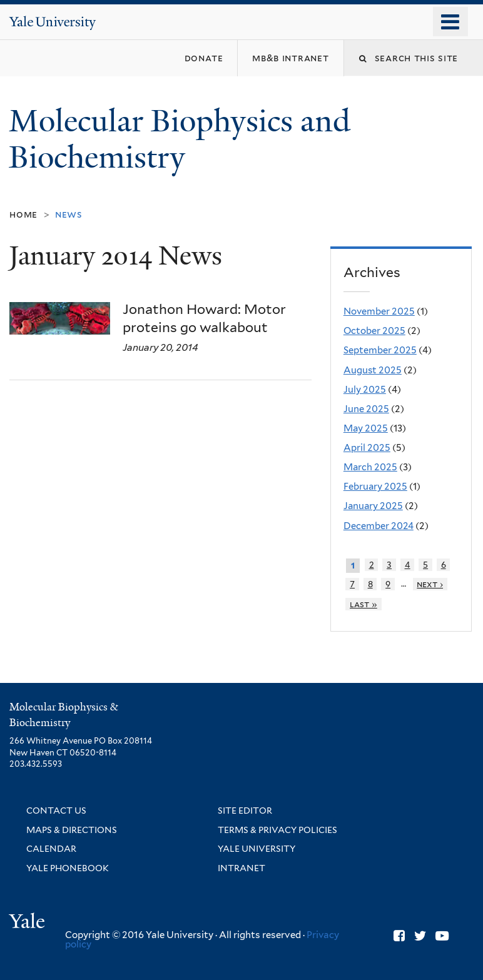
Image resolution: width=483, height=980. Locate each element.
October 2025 (374, 331)
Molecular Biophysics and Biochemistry (180, 139)
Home (23, 214)
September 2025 (380, 350)
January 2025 (373, 506)
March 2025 (370, 467)
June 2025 (366, 409)
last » (364, 604)
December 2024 (379, 526)
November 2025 (379, 311)
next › (430, 584)
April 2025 (367, 448)
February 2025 (375, 487)
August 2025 (373, 370)
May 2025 (366, 428)
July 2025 (365, 390)
